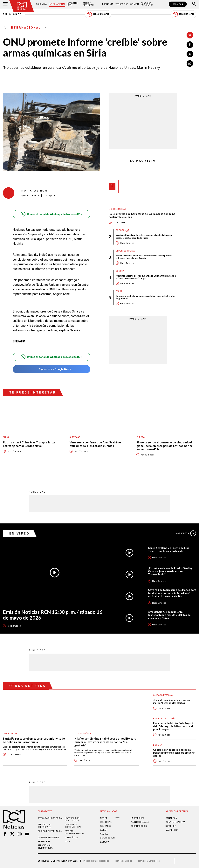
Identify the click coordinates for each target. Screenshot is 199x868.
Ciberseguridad (117, 209)
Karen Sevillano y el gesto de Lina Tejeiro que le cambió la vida (169, 549)
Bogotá (120, 230)
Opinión (134, 4)
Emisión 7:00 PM (183, 14)
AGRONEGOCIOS (139, 826)
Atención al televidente (44, 826)
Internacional (57, 4)
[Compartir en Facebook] (190, 45)
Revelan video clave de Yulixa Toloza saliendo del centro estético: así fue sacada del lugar (144, 237)
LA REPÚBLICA (137, 818)
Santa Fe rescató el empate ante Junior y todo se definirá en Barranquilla (34, 740)
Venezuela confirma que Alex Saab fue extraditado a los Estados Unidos (95, 444)
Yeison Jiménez (83, 733)
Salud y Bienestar (88, 4)
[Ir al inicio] (22, 6)
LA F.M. (104, 830)
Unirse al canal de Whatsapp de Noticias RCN (51, 214)
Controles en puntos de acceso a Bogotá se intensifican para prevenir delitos (174, 753)
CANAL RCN (178, 4)
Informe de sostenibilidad (73, 826)
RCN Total (106, 822)
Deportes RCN (72, 4)
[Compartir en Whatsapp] (190, 64)
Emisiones (13, 14)
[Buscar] (194, 4)
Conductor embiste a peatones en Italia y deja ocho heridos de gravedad (145, 297)
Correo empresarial (48, 838)
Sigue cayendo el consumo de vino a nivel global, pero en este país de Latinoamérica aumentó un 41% (165, 446)
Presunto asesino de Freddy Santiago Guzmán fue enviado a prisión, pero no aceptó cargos (146, 277)
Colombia (41, 4)
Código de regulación (50, 831)
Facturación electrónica (72, 819)
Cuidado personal (163, 695)
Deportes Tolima (125, 251)
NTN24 (103, 818)
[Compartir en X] (190, 54)
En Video (19, 533)
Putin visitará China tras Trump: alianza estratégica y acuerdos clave (29, 444)
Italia (119, 291)
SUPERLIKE (171, 826)
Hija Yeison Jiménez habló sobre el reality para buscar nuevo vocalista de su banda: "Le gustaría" (105, 742)
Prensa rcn (44, 841)
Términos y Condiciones (149, 861)
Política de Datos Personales (96, 861)
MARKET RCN (172, 830)
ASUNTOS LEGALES (140, 822)
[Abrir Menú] (5, 4)
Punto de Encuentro (147, 4)
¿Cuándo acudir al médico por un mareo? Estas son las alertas (171, 702)
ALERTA (104, 834)
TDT (117, 818)
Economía (108, 4)
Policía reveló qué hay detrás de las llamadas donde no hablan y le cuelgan (142, 215)
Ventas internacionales (75, 832)
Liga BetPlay (10, 733)
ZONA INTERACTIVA (175, 822)
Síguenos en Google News (51, 369)
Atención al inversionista (45, 847)
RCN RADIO (105, 826)
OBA (68, 841)
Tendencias (122, 4)
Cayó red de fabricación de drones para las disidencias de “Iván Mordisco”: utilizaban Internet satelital (172, 593)
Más (186, 533)
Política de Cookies (124, 861)
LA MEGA (105, 842)
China (6, 437)
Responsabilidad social (50, 818)
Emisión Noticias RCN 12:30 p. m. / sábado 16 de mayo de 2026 (53, 615)
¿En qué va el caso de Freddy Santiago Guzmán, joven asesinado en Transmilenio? (171, 571)
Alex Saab (75, 437)
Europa (141, 437)
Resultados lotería (164, 719)
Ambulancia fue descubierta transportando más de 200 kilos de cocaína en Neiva (169, 615)
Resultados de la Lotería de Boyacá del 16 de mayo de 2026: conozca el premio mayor (173, 726)
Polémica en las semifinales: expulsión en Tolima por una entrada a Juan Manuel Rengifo (144, 257)
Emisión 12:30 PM (98, 14)
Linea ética (72, 838)
